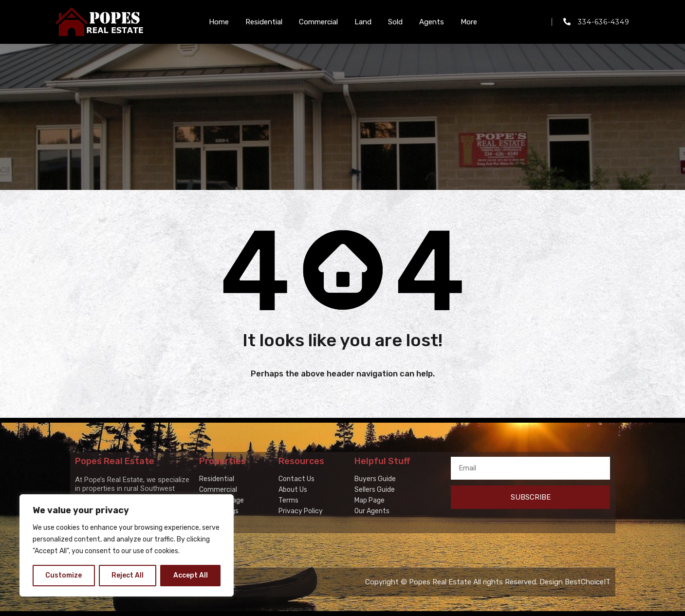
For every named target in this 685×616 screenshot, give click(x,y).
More (469, 22)
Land (363, 22)
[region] (127, 545)
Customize (64, 575)
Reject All (128, 575)
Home (219, 22)
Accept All (191, 575)
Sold (395, 22)
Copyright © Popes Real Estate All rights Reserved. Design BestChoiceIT (488, 582)
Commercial (318, 22)
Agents (432, 22)
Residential (264, 22)
